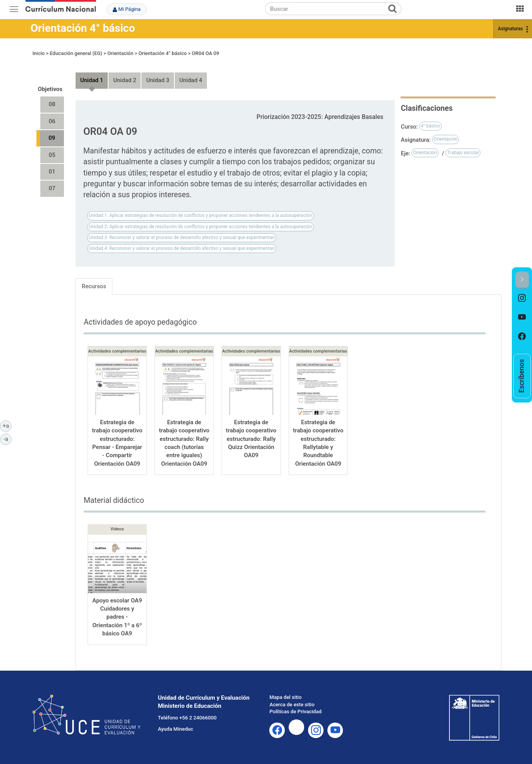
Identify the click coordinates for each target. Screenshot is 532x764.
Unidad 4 (191, 80)
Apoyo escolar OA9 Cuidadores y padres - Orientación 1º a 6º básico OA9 (117, 617)
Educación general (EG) (76, 53)
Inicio (39, 53)
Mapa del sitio (285, 697)
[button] (522, 280)
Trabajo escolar (463, 153)
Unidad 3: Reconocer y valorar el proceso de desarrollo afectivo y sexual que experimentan (182, 237)
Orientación (120, 53)
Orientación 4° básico (83, 28)
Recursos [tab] (94, 286)
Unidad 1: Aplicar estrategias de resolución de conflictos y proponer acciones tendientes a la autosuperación (201, 215)
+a (7, 425)
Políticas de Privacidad (295, 712)
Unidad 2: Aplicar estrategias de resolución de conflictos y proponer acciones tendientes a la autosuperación (201, 227)
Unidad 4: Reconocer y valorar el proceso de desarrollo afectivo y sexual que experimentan (182, 248)
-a (8, 439)
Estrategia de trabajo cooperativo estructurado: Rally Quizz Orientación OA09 (251, 439)
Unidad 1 (92, 80)
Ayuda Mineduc (176, 729)
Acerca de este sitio (292, 705)
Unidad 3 (158, 80)
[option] (522, 298)
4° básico (430, 126)
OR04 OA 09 (206, 53)
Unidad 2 (125, 80)
